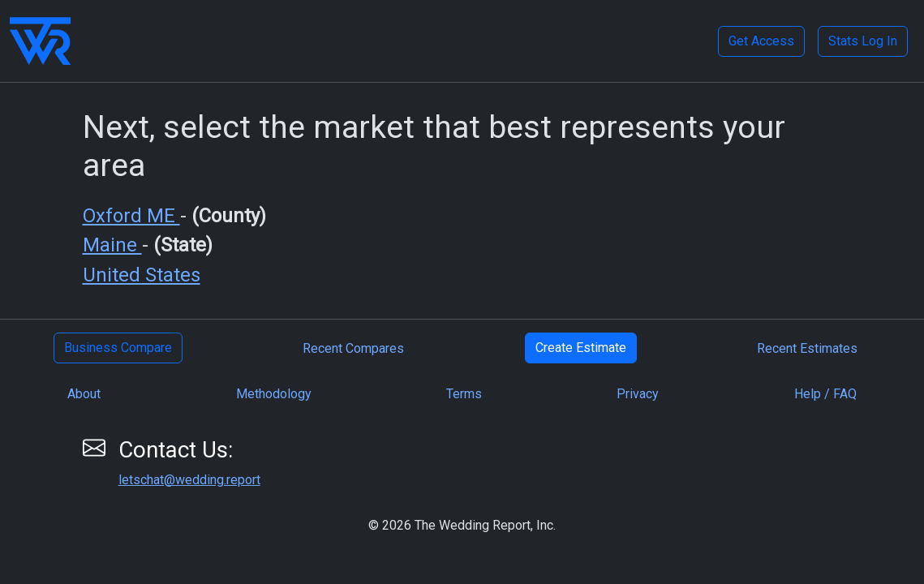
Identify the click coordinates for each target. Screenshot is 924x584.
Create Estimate (581, 348)
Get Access (761, 41)
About (84, 394)
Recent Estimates (807, 348)
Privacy (638, 394)
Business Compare (118, 348)
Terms (464, 394)
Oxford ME (131, 216)
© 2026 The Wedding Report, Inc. (462, 525)
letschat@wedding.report (189, 480)
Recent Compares (353, 348)
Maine (112, 245)
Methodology (274, 394)
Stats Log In (863, 41)
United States (142, 275)
